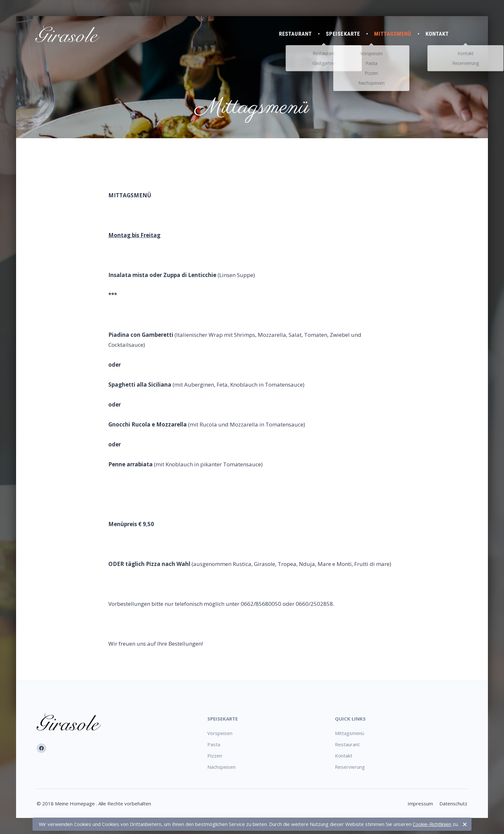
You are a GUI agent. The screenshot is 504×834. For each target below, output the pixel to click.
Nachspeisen (221, 767)
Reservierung (350, 767)
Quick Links (350, 719)
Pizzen (215, 756)
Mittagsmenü (393, 34)
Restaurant (295, 34)
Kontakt (437, 34)
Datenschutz (453, 803)
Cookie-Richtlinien (432, 824)
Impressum (420, 803)
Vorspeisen (220, 733)
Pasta (214, 744)
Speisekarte (343, 34)
